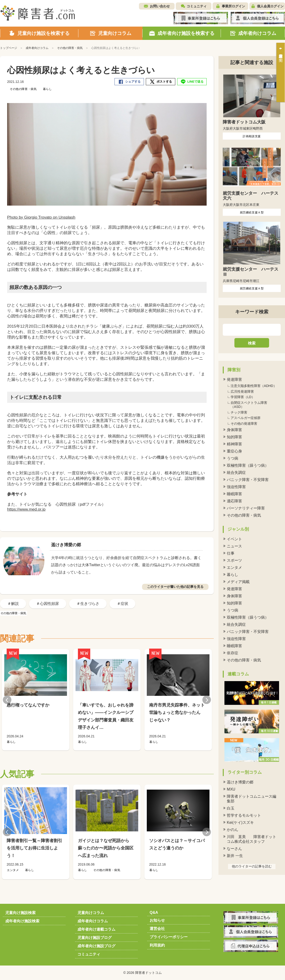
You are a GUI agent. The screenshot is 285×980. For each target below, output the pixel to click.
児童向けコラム (91, 913)
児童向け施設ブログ (95, 938)
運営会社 (157, 929)
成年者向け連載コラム (96, 929)
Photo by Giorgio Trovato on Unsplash (41, 217)
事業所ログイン (233, 6)
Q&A (154, 912)
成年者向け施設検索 (22, 921)
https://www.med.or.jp (26, 509)
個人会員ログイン (270, 6)
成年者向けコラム (93, 921)
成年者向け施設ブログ (96, 946)
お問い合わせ (160, 6)
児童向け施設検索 (20, 913)
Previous (7, 700)
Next (207, 700)
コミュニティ (197, 6)
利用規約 (157, 945)
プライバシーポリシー (169, 937)
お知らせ (157, 920)
